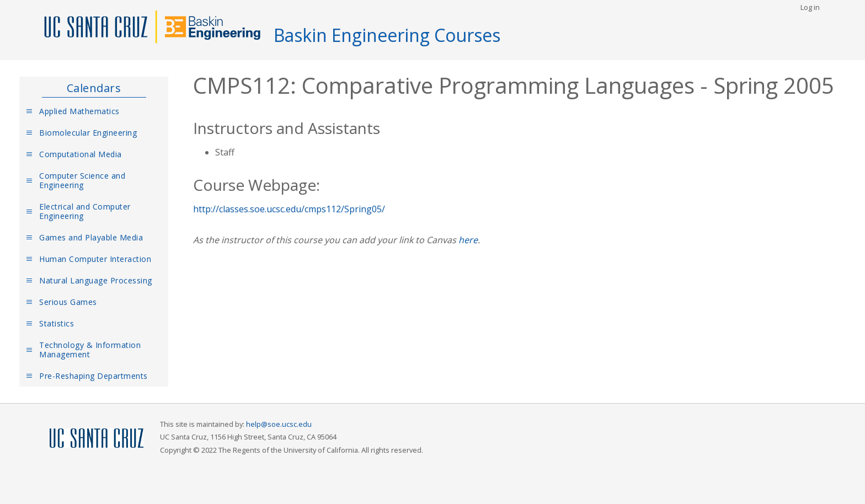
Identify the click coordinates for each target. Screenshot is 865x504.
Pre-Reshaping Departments (94, 376)
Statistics (57, 323)
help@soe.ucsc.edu (279, 424)
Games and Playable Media (91, 237)
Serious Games (68, 302)
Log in (810, 7)
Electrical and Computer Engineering (85, 211)
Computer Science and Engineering (82, 180)
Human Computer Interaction (95, 259)
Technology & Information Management (90, 350)
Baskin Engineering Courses (387, 35)
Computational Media (81, 154)
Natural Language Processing (96, 280)
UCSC (97, 439)
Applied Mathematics (79, 111)
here (468, 240)
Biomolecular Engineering (88, 133)
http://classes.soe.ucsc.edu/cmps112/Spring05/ (289, 209)
